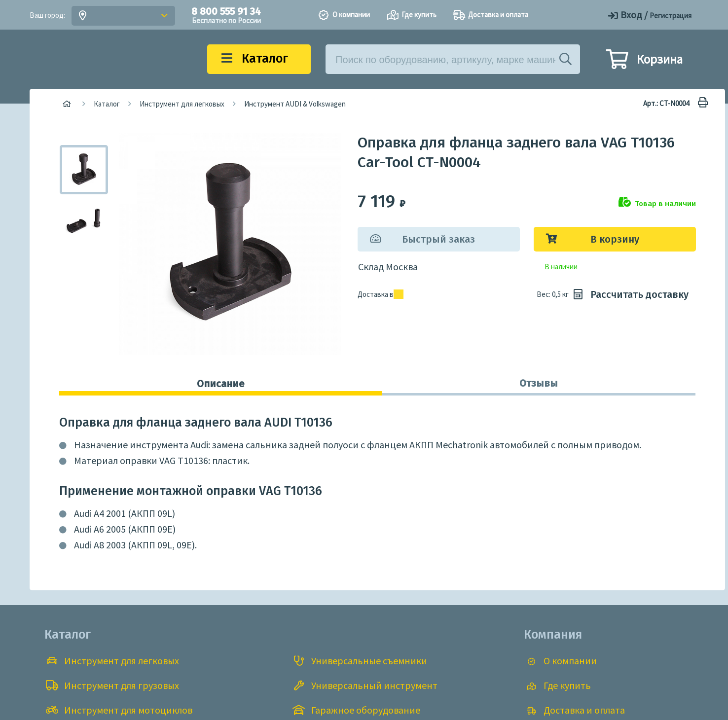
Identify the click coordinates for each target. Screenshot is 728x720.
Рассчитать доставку (630, 294)
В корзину (615, 239)
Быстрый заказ (438, 239)
